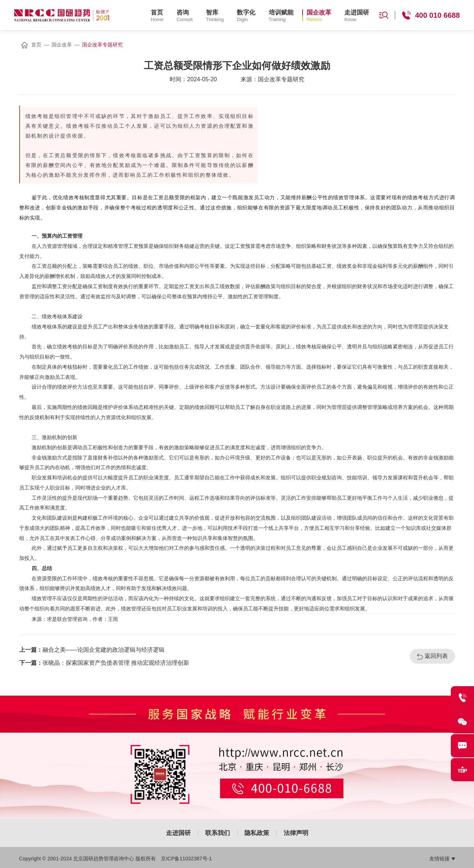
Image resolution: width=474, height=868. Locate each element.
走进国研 (178, 833)
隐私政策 (257, 833)
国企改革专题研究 (102, 45)
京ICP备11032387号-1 (186, 859)
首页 (36, 45)
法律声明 (296, 833)
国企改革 (62, 45)
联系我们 (218, 833)
